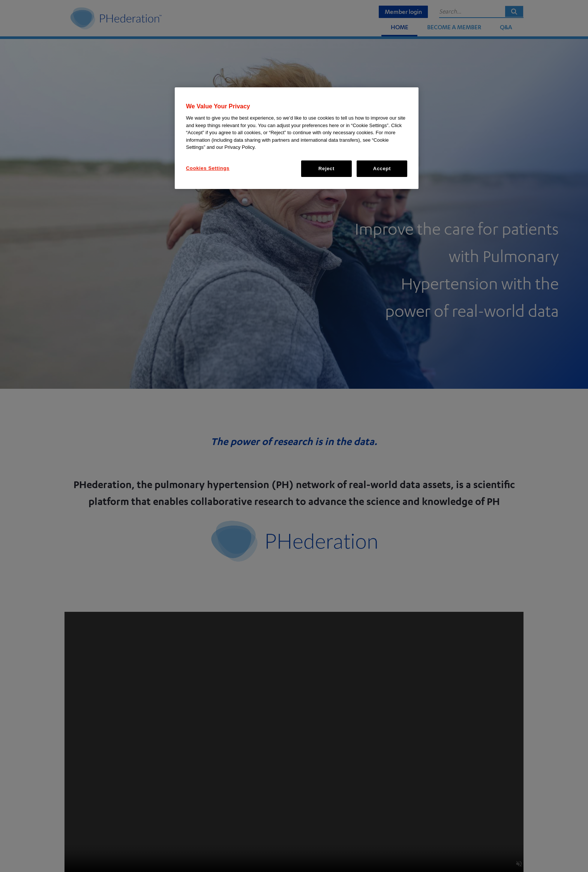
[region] (297, 138)
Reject (326, 169)
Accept (382, 169)
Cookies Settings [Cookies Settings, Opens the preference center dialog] (208, 168)
